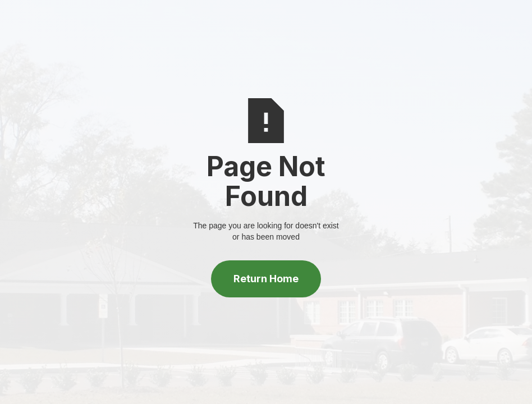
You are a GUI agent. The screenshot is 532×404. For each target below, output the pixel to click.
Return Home (266, 279)
